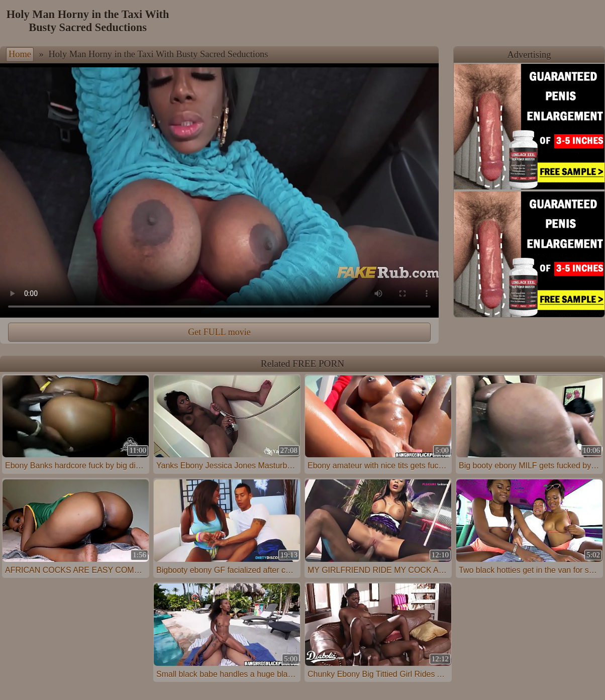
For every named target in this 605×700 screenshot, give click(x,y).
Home (20, 54)
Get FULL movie (219, 332)
